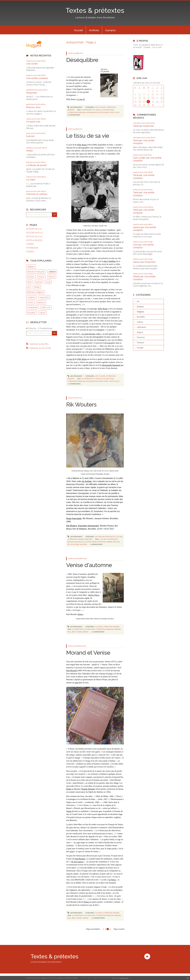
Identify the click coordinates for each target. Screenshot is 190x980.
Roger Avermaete (74, 518)
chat (77, 683)
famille (37, 287)
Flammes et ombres (37, 194)
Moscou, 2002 (33, 107)
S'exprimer (32, 93)
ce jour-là (98, 110)
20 (140, 102)
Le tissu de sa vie (88, 136)
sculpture (75, 544)
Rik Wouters (81, 405)
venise (79, 632)
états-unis (46, 307)
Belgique (102, 537)
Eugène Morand (88, 789)
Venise (69, 811)
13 (140, 98)
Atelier (30, 151)
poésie (39, 282)
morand (117, 629)
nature (42, 313)
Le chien (31, 180)
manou (137, 227)
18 (161, 98)
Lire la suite (157, 47)
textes (112, 112)
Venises (80, 614)
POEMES (30, 252)
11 (161, 95)
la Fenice (113, 880)
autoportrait (87, 110)
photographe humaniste (112, 365)
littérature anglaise (35, 292)
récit (74, 632)
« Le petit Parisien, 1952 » (91, 334)
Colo (135, 245)
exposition (44, 297)
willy (117, 112)
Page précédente (93, 929)
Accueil (78, 30)
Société (140, 348)
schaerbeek (33, 307)
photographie (92, 112)
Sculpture (32, 297)
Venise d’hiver (94, 595)
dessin (94, 542)
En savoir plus (124, 978)
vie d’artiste (87, 481)
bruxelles (31, 313)
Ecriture (31, 277)
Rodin (69, 789)
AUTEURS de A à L (34, 229)
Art (96, 107)
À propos (110, 30)
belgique (31, 266)
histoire (52, 277)
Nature (140, 332)
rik (69, 544)
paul (69, 632)
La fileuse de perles (37, 165)
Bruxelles (111, 537)
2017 (101, 539)
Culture (102, 107)
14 (144, 98)
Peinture (89, 539)
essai (112, 110)
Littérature (111, 107)
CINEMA (30, 244)
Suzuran (30, 136)
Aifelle (136, 276)
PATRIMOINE (32, 248)
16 (153, 98)
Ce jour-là (81, 99)
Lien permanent (75, 107)
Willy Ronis (82, 145)
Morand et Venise (88, 653)
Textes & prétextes (95, 10)
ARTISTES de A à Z (34, 237)
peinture (41, 302)
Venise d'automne (89, 565)
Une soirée (32, 64)
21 (144, 102)
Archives (94, 30)
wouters (83, 544)
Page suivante (119, 929)
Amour (41, 277)
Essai (48, 282)
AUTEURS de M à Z (35, 233)
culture (52, 272)
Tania (136, 126)
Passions (71, 110)
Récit (30, 282)
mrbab (109, 542)
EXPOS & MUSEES (34, 240)
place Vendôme (110, 261)
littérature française (36, 272)
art (29, 287)
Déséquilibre (82, 60)
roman (30, 302)
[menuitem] (78, 30)
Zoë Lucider (139, 158)
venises (85, 632)
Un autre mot (33, 122)
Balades (140, 307)
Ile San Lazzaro (77, 862)
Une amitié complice (37, 78)
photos (101, 112)
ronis (106, 112)
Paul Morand (72, 671)
